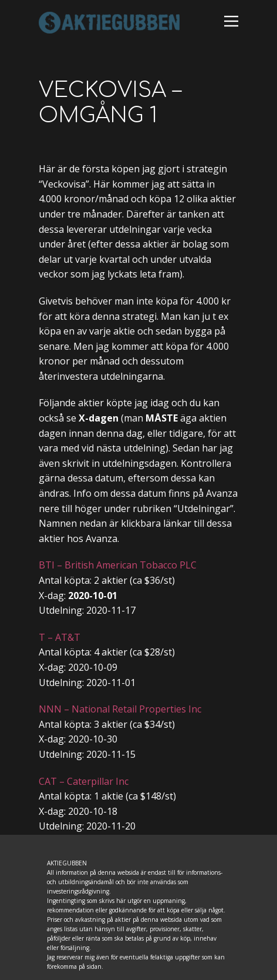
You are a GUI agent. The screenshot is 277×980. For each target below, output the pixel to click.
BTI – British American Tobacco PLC (118, 565)
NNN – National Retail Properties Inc (120, 709)
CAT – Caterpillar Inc (84, 781)
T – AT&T (60, 637)
